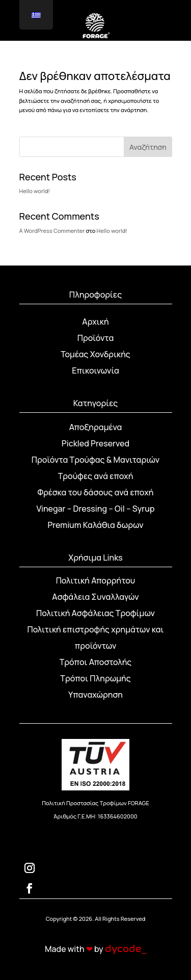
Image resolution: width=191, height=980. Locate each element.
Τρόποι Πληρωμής (95, 678)
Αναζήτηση (148, 147)
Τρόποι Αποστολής (96, 662)
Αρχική (95, 322)
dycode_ (126, 949)
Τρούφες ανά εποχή (96, 476)
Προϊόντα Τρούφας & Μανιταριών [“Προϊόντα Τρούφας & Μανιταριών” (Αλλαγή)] (95, 460)
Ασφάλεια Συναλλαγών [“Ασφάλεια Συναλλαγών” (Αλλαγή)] (95, 597)
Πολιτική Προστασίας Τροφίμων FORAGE (95, 803)
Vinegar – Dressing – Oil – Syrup (95, 509)
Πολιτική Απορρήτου (96, 580)
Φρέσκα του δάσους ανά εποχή (96, 492)
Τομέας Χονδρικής (95, 354)
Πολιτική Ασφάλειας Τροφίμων (95, 613)
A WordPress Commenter (52, 231)
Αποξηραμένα (96, 427)
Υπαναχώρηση (95, 695)
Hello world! (35, 191)
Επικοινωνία (95, 370)
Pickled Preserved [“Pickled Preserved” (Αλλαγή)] (95, 443)
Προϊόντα (96, 338)
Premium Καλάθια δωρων (95, 525)
